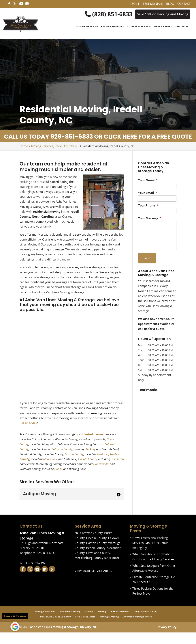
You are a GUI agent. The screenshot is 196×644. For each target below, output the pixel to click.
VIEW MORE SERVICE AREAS (93, 571)
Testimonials (153, 4)
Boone (58, 469)
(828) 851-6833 (109, 14)
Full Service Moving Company (55, 617)
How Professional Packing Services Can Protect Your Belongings (150, 543)
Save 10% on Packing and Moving (163, 14)
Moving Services (86, 27)
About (134, 4)
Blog (170, 4)
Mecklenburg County (89, 558)
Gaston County (74, 454)
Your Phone (148, 205)
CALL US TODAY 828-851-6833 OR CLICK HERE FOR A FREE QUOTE (98, 136)
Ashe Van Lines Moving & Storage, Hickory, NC (63, 627)
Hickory (91, 449)
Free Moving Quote (85, 617)
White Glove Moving (70, 612)
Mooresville (50, 459)
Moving (102, 612)
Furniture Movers (120, 612)
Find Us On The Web (33, 563)
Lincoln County (87, 459)
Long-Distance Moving (145, 612)
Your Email (148, 193)
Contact (184, 4)
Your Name (148, 180)
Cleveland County (98, 553)
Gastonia (103, 454)
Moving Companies (45, 612)
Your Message (150, 218)
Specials (180, 27)
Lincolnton (117, 459)
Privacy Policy (166, 627)
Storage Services (138, 27)
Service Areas (162, 27)
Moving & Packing (109, 617)
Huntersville (101, 464)
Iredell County (96, 548)
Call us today (28, 423)
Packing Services (112, 27)
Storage (89, 612)
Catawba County (62, 449)
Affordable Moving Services (138, 617)
